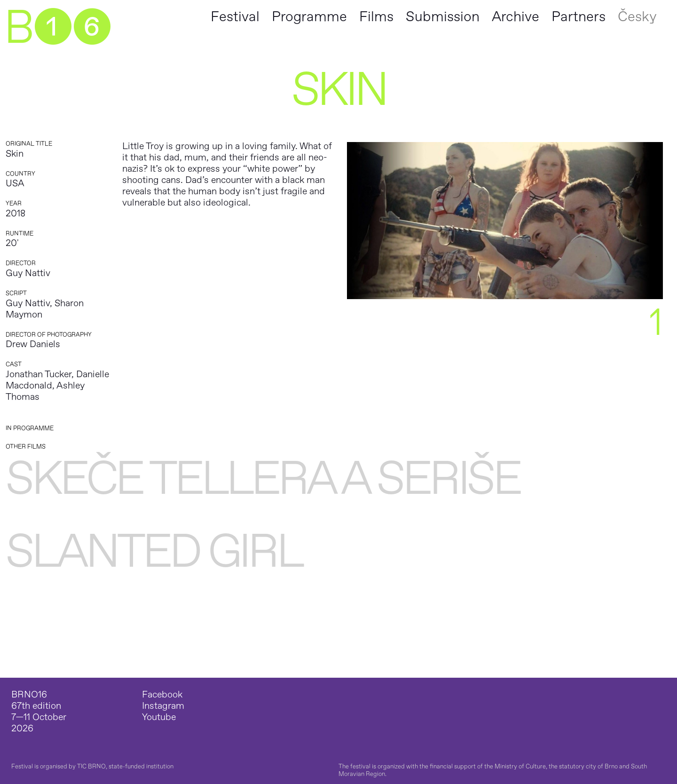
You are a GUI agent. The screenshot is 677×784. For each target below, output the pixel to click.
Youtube (159, 717)
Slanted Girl (154, 552)
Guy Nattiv (28, 273)
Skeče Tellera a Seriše (263, 479)
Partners (579, 17)
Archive (516, 17)
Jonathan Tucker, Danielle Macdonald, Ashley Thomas (57, 385)
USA (15, 183)
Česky (637, 17)
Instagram (163, 706)
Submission (443, 17)
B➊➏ (57, 28)
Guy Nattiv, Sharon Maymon (45, 309)
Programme (309, 17)
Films (376, 17)
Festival (235, 17)
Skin (15, 154)
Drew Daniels (33, 344)
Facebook (162, 695)
